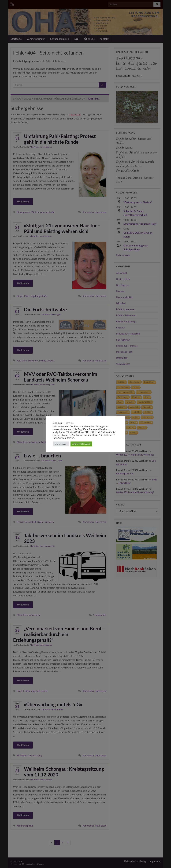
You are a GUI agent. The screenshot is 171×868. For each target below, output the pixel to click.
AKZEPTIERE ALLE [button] (81, 444)
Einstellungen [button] (61, 444)
